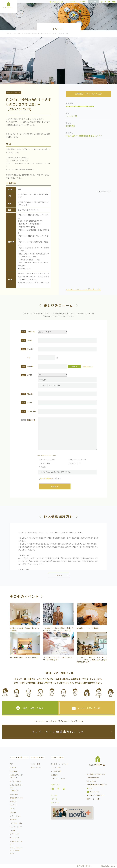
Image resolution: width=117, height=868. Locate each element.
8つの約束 (14, 771)
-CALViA (13, 805)
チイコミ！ (55, 803)
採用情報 (83, 2)
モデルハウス (15, 834)
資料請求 (93, 2)
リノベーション (16, 816)
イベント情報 (35, 764)
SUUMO (54, 795)
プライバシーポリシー (59, 779)
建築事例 (13, 820)
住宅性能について (16, 798)
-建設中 (13, 831)
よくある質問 (56, 771)
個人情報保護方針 (47, 479)
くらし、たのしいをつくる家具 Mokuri (16, 850)
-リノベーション (16, 827)
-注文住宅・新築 (16, 823)
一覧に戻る (58, 575)
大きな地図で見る (105, 192)
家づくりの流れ (16, 781)
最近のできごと (36, 768)
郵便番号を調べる (88, 367)
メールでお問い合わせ (89, 708)
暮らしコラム (15, 838)
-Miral (12, 809)
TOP (11, 764)
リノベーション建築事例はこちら (58, 732)
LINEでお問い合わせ (33, 708)
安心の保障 (14, 794)
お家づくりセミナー (14, 92)
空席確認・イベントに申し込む (89, 94)
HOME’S (54, 799)
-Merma (13, 812)
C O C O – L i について (60, 764)
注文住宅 (13, 768)
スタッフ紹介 (56, 768)
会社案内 (72, 2)
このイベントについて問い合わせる (83, 289)
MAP (90, 788)
